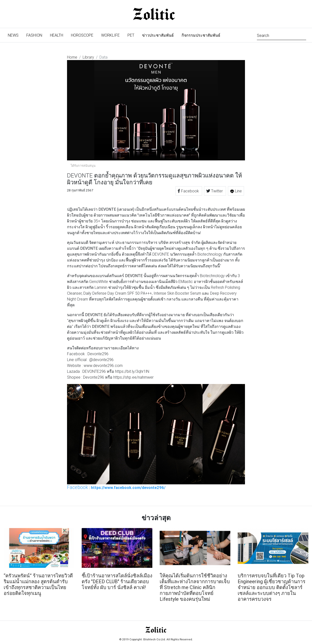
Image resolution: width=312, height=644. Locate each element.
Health (57, 35)
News (15, 35)
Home (72, 57)
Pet (131, 35)
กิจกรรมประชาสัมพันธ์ (201, 35)
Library (88, 57)
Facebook (189, 191)
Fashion (34, 35)
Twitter (215, 191)
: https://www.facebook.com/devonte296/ (116, 487)
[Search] (282, 35)
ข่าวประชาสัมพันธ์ (158, 35)
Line (236, 191)
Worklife (110, 35)
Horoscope (82, 35)
